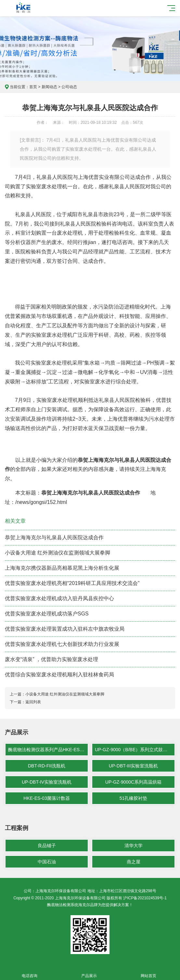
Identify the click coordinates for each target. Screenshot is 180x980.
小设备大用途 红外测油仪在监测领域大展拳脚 (58, 553)
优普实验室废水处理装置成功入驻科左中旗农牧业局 (65, 629)
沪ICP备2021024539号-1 (145, 898)
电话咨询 (30, 972)
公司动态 (69, 87)
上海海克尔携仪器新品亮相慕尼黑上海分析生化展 (62, 568)
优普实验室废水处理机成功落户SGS (47, 614)
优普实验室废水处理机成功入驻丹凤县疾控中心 (59, 598)
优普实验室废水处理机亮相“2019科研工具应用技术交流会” (72, 583)
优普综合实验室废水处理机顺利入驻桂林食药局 (59, 675)
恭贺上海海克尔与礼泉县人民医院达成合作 (54, 537)
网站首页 (149, 972)
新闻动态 (49, 87)
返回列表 (33, 702)
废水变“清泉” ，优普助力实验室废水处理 (51, 659)
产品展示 (89, 972)
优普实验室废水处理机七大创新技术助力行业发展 (62, 644)
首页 (33, 87)
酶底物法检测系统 (63, 905)
